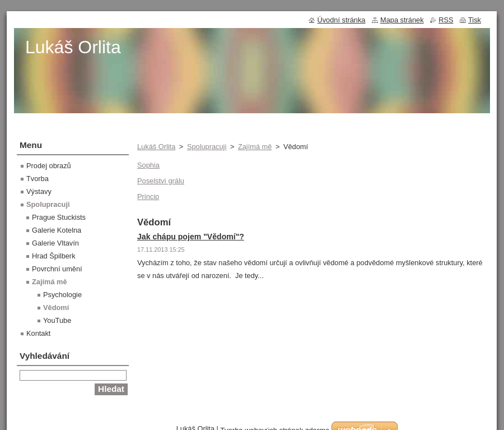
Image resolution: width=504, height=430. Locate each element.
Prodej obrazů (49, 166)
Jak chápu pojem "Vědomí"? (191, 237)
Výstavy (39, 191)
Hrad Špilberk (54, 256)
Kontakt (38, 333)
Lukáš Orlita (156, 147)
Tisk (475, 20)
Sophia (148, 165)
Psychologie (62, 295)
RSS (446, 20)
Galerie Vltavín (55, 243)
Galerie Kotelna (57, 230)
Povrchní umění (57, 269)
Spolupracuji (207, 147)
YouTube (57, 320)
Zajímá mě (255, 147)
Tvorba (38, 179)
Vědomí (56, 308)
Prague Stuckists (59, 217)
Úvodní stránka (341, 20)
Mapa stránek (402, 20)
